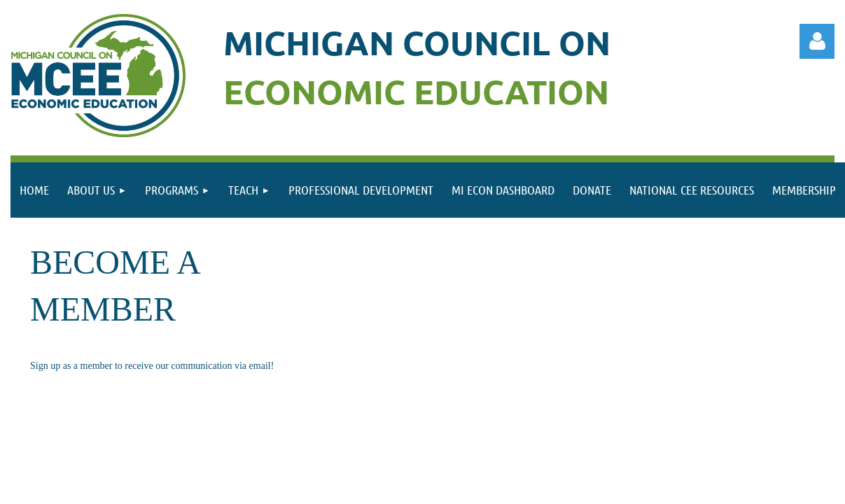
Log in (817, 41)
